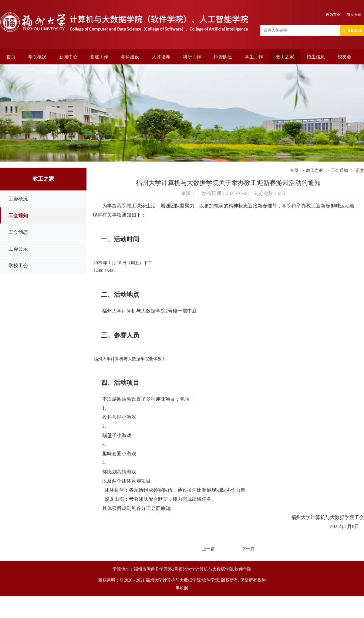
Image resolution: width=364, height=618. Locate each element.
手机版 (182, 588)
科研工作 (192, 57)
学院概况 (37, 57)
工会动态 (18, 232)
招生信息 (316, 57)
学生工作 (254, 57)
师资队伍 (223, 57)
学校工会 (18, 266)
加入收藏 (354, 15)
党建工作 (99, 57)
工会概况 (18, 199)
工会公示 (18, 249)
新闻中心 (68, 57)
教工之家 (285, 57)
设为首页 (333, 15)
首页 (11, 57)
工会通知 (18, 215)
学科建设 (130, 57)
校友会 (344, 57)
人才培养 (161, 57)
